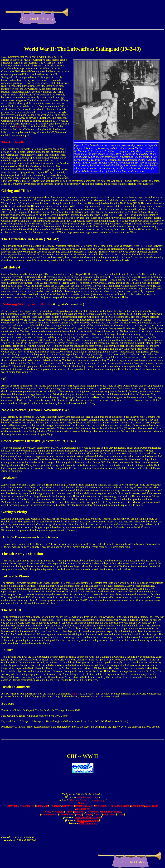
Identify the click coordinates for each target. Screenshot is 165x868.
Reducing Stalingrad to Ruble (26, 304)
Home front (151, 806)
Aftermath (13, 806)
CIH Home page (88, 823)
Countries (67, 806)
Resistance (58, 812)
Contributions (66, 815)
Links (98, 815)
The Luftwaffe (13, 142)
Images (88, 815)
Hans (18, 126)
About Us (82, 803)
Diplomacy (101, 806)
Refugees (79, 812)
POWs (47, 812)
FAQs (79, 815)
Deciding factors (84, 806)
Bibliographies (49, 815)
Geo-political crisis (119, 806)
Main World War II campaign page (88, 800)
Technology (92, 812)
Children (55, 806)
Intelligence (82, 809)
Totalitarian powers (111, 812)
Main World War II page (88, 817)
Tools (121, 815)
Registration (109, 815)
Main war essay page (88, 820)
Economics (137, 806)
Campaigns (42, 806)
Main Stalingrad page (88, 797)
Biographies (27, 806)
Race (69, 812)
